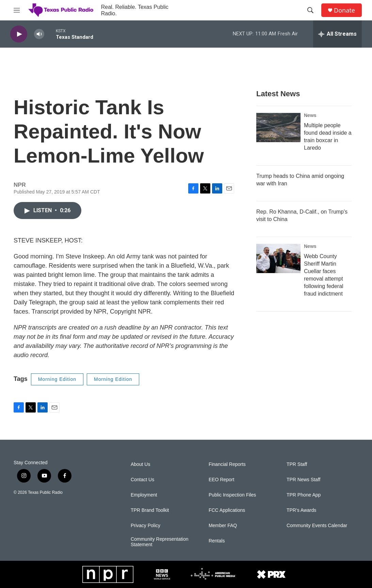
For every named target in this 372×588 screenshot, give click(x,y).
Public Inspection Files (232, 495)
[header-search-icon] (310, 10)
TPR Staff (297, 464)
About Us (141, 464)
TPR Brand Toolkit (150, 510)
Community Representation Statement (160, 542)
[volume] (39, 34)
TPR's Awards (301, 510)
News (310, 115)
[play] (19, 34)
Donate (344, 10)
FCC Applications (227, 510)
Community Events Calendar (317, 526)
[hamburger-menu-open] (17, 10)
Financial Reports (227, 464)
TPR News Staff (303, 480)
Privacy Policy (145, 526)
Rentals (217, 541)
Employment (144, 495)
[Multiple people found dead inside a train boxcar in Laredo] (278, 128)
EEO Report (221, 480)
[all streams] (337, 34)
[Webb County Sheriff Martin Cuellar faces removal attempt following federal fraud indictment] (278, 258)
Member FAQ (223, 526)
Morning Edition (57, 379)
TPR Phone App (304, 495)
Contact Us (142, 480)
